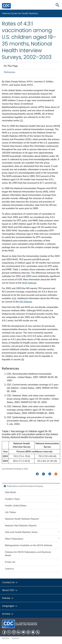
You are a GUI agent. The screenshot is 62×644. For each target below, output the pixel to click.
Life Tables (10, 512)
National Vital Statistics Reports (21, 526)
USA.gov (16, 638)
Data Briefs (11, 492)
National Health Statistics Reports (22, 519)
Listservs (9, 569)
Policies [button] (8, 598)
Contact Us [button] (10, 582)
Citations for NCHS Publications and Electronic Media (28, 554)
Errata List (10, 562)
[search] (58, 5)
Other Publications (14, 539)
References (10, 72)
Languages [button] (10, 606)
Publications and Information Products (25, 486)
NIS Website (26, 302)
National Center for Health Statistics (20, 13)
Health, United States (16, 506)
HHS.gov (6, 638)
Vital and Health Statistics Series (21, 532)
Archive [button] (8, 614)
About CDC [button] (10, 590)
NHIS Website (29, 283)
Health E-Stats (12, 499)
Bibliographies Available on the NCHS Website (29, 545)
